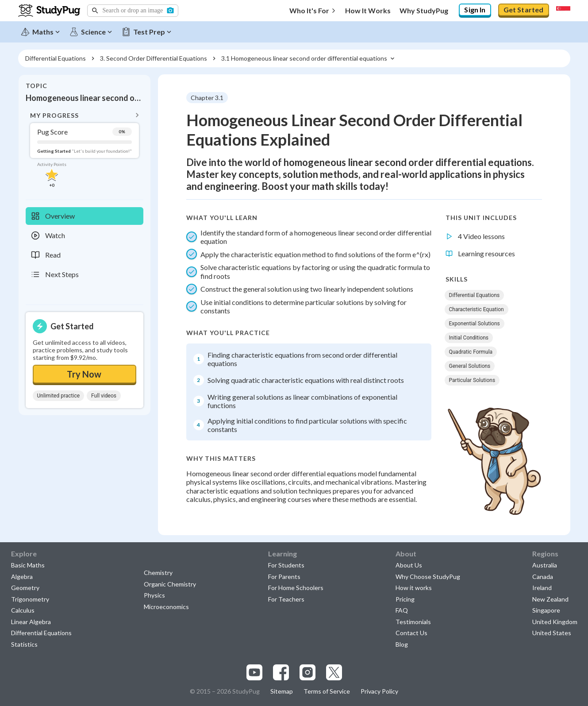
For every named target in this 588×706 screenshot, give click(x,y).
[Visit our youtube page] (254, 672)
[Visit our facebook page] (281, 672)
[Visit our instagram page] (307, 672)
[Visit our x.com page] (334, 672)
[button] (133, 11)
